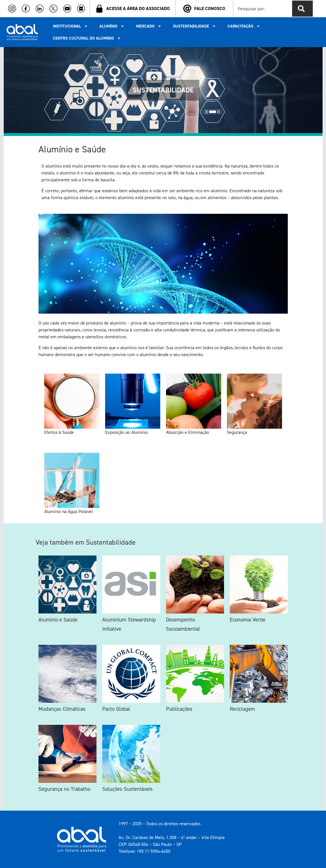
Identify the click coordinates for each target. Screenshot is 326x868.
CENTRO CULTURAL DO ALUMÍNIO (87, 38)
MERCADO (149, 26)
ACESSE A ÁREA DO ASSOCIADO (138, 8)
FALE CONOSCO (210, 8)
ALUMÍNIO (112, 26)
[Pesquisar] (302, 9)
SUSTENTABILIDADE (194, 26)
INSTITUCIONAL (70, 26)
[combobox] (262, 9)
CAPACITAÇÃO (244, 26)
